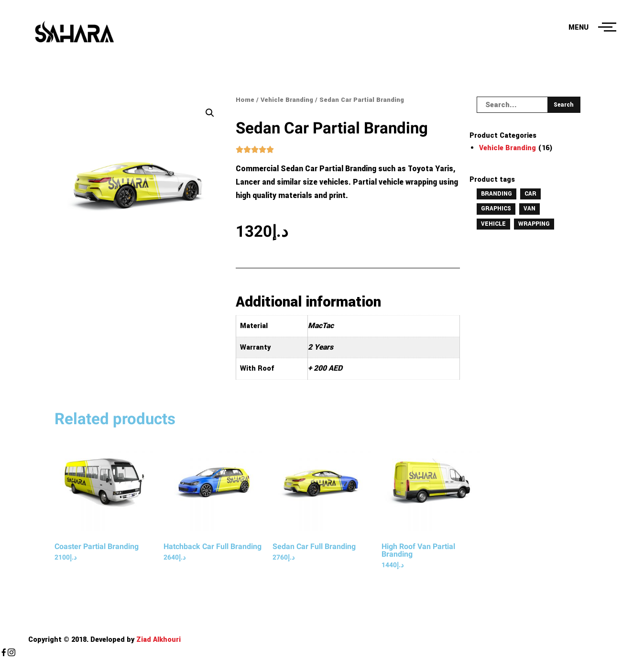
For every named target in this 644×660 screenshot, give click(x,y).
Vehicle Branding (287, 100)
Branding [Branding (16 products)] (497, 194)
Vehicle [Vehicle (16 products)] (493, 224)
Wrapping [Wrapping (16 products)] (534, 224)
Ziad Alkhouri (158, 640)
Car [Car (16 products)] (530, 194)
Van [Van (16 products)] (529, 209)
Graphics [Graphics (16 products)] (496, 209)
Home (245, 100)
